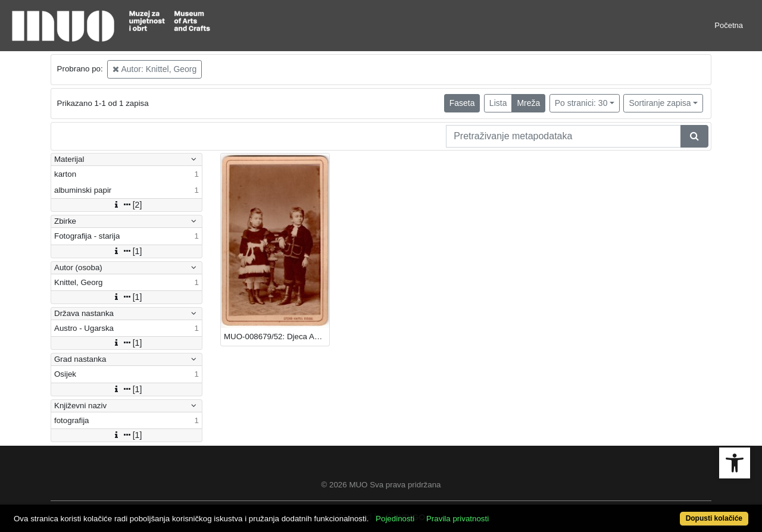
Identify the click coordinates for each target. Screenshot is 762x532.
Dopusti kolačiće (714, 518)
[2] (127, 205)
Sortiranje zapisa (660, 103)
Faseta (462, 103)
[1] (127, 251)
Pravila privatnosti (457, 519)
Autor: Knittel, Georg (154, 69)
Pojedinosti (395, 519)
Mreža (528, 103)
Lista (498, 103)
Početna (729, 25)
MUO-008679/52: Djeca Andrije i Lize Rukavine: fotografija (277, 337)
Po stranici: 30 (581, 103)
